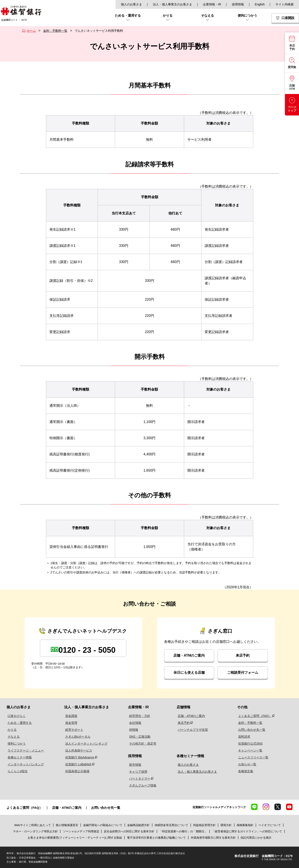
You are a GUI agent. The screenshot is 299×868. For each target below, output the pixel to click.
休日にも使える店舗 (189, 673)
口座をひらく (16, 716)
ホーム (31, 31)
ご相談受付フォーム (243, 673)
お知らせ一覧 (247, 764)
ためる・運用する (19, 723)
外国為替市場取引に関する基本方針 (213, 838)
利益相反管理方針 (204, 825)
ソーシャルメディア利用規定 (81, 831)
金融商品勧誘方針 (138, 825)
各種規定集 (245, 771)
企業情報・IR (212, 4)
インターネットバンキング (25, 764)
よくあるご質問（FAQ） (254, 716)
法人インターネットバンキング (85, 744)
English (260, 4)
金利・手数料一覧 (55, 31)
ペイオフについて (270, 825)
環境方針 (226, 825)
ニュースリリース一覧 (253, 757)
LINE (254, 807)
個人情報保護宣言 (67, 825)
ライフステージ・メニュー (25, 750)
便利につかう (16, 744)
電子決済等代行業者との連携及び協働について (156, 838)
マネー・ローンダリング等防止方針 (35, 831)
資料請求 (244, 737)
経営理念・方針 (140, 716)
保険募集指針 (245, 825)
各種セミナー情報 (19, 757)
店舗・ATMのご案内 (189, 655)
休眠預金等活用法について (171, 825)
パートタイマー (140, 779)
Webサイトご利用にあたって (33, 825)
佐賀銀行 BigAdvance (78, 757)
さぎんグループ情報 (143, 785)
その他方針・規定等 (143, 744)
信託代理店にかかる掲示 (256, 838)
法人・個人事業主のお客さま (172, 4)
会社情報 (135, 723)
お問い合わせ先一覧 (251, 730)
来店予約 (243, 655)
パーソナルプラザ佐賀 (193, 730)
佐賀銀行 (21, 10)
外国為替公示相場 (76, 771)
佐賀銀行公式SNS (250, 744)
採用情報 (238, 4)
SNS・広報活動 (140, 737)
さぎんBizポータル (76, 737)
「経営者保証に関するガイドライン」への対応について (247, 831)
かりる (11, 730)
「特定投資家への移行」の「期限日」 (183, 831)
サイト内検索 (285, 4)
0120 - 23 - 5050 (87, 650)
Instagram (266, 807)
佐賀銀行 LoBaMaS (77, 764)
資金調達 (70, 716)
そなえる (13, 737)
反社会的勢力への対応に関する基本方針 (129, 831)
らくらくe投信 (16, 771)
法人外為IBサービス (77, 750)
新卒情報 (135, 765)
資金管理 (70, 723)
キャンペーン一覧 (250, 750)
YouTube (289, 807)
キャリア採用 (138, 772)
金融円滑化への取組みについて (103, 825)
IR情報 (134, 730)
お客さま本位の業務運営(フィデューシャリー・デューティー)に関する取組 (75, 838)
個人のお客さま (131, 4)
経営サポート (73, 730)
